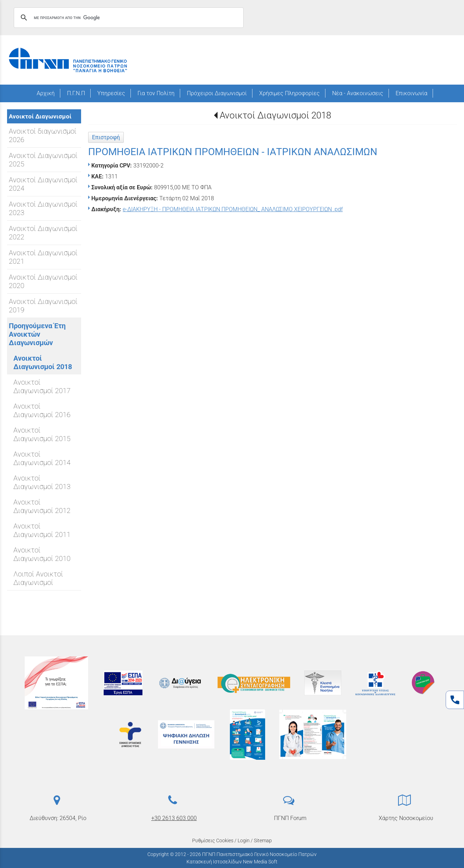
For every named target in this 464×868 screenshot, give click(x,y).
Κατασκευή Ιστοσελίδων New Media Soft (232, 862)
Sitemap (263, 841)
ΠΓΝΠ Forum (290, 818)
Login (244, 841)
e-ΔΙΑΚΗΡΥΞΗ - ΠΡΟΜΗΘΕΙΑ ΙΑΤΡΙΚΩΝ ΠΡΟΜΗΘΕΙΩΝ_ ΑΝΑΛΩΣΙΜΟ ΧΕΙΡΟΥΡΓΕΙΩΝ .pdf (233, 209)
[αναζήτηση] (128, 18)
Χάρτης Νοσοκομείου (406, 818)
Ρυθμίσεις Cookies (213, 841)
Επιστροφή (106, 137)
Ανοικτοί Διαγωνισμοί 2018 (275, 115)
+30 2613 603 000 (174, 818)
